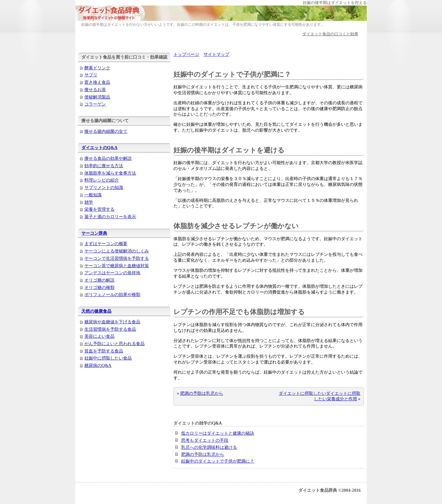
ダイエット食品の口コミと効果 (330, 34)
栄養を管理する (99, 209)
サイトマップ (216, 54)
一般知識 (93, 195)
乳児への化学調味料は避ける (209, 447)
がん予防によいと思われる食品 (114, 344)
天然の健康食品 (96, 311)
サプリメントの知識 (104, 187)
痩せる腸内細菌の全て (106, 131)
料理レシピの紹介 (102, 180)
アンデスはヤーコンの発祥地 (112, 273)
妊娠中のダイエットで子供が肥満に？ (218, 461)
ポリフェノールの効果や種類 (112, 294)
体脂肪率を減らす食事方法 (110, 173)
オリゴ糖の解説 (99, 280)
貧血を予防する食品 (104, 351)
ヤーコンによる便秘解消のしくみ (117, 251)
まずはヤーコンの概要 (106, 244)
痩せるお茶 (95, 90)
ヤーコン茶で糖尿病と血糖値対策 (117, 266)
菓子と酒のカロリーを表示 (110, 217)
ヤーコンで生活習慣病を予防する (117, 258)
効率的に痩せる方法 (104, 166)
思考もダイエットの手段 (205, 440)
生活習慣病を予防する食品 (110, 329)
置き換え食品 (97, 82)
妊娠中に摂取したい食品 (108, 358)
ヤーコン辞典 (94, 233)
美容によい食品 (99, 336)
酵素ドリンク (97, 68)
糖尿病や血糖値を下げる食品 (112, 322)
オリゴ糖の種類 (99, 287)
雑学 (89, 202)
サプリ (91, 75)
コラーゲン (95, 104)
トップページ (186, 54)
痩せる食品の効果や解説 (108, 158)
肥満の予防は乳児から (202, 393)
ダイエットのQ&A (99, 148)
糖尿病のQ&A (98, 365)
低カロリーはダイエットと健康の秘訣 (218, 433)
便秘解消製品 (97, 97)
